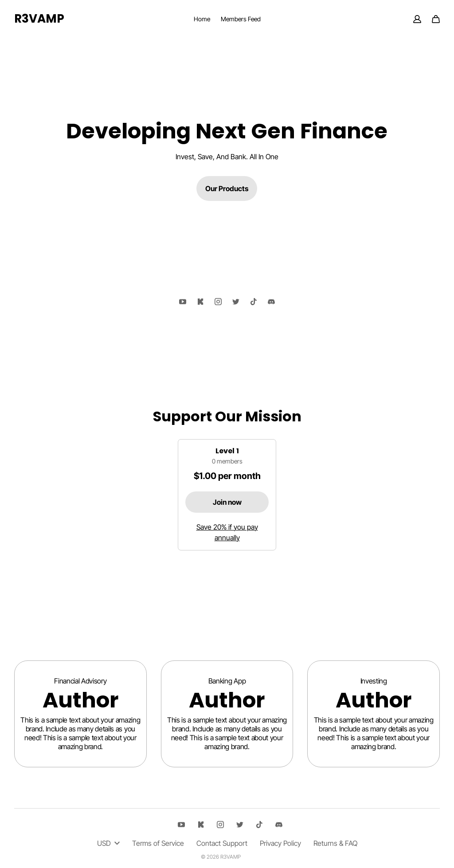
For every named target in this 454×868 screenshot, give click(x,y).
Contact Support (222, 843)
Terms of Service (158, 843)
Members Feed (241, 19)
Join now (227, 502)
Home (202, 19)
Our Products (227, 189)
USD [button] (108, 843)
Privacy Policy (280, 843)
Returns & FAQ (335, 843)
